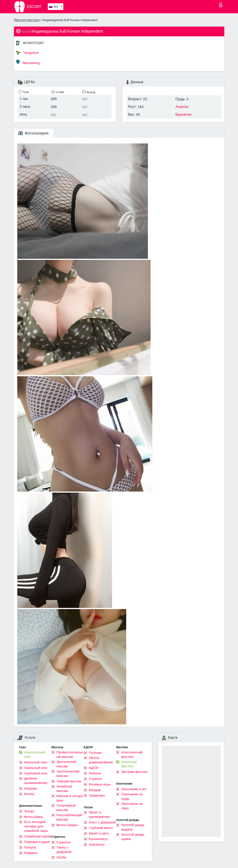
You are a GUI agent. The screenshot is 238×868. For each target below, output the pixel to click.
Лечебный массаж (64, 789)
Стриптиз (64, 842)
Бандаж (95, 790)
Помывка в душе (37, 842)
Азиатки (182, 107)
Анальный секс (36, 762)
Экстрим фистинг (134, 772)
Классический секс (35, 754)
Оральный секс (36, 768)
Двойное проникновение (36, 781)
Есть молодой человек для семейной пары (36, 826)
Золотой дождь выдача (133, 827)
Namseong (28, 62)
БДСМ (94, 768)
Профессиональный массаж (70, 754)
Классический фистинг (132, 754)
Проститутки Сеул (27, 20)
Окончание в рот (134, 789)
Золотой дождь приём (133, 837)
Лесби (61, 857)
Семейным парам (38, 836)
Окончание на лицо (132, 806)
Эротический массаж (66, 764)
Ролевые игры (100, 784)
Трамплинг (97, 796)
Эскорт (29, 811)
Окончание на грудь (132, 796)
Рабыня (95, 773)
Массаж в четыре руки (70, 798)
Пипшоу (30, 847)
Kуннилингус (98, 839)
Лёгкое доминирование (101, 760)
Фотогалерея (34, 133)
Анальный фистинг (129, 764)
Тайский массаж (69, 781)
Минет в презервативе (99, 815)
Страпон (95, 779)
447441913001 (33, 43)
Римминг (31, 853)
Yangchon (28, 53)
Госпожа (95, 753)
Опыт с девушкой (102, 822)
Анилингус (97, 844)
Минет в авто (99, 833)
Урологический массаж (68, 774)
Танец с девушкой (64, 850)
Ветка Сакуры (67, 825)
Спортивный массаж (66, 808)
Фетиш (29, 794)
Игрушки (31, 788)
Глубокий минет (101, 828)
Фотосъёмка (34, 817)
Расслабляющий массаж (69, 817)
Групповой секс (36, 773)
